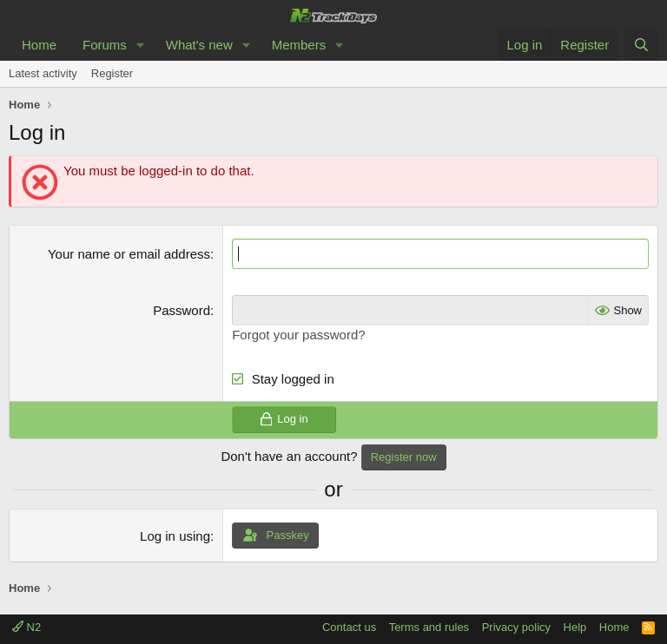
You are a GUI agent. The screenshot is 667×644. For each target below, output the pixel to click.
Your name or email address (129, 254)
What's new (199, 45)
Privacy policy (516, 627)
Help (575, 627)
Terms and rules (429, 627)
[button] (141, 45)
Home (39, 45)
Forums (105, 45)
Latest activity (43, 73)
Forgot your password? (298, 335)
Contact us (349, 627)
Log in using (175, 536)
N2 (26, 627)
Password (182, 310)
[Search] (641, 45)
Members (299, 45)
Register (112, 73)
